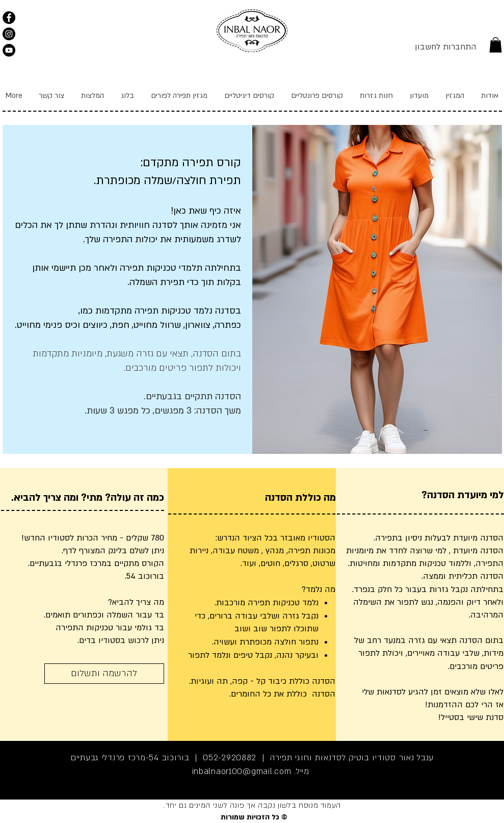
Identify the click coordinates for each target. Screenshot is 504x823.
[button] (317, 96)
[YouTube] (9, 50)
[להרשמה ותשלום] (104, 674)
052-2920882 (230, 758)
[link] (496, 45)
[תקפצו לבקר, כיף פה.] (9, 18)
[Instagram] (9, 34)
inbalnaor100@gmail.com (242, 771)
